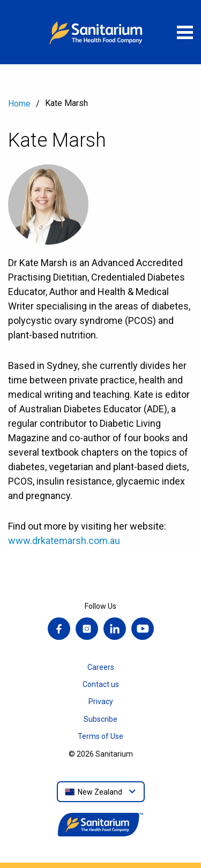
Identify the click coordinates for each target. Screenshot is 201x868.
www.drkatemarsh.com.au (64, 541)
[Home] (101, 32)
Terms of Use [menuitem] (100, 736)
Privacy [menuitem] (101, 701)
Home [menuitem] (19, 104)
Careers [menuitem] (101, 667)
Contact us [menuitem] (101, 684)
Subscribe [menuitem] (100, 719)
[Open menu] (185, 32)
